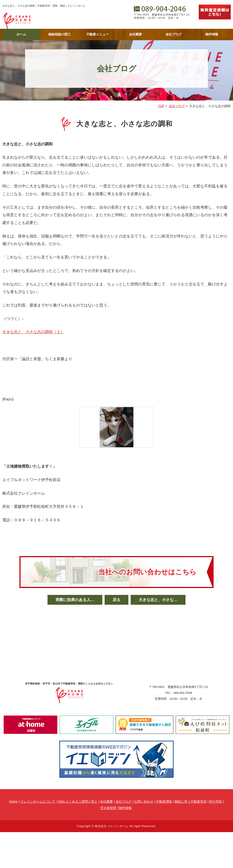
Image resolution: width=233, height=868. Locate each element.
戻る (116, 600)
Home (13, 801)
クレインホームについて (38, 801)
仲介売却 (215, 801)
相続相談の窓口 (59, 34)
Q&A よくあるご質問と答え (78, 801)
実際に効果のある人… (75, 600)
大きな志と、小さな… (158, 600)
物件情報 (212, 34)
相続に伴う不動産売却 (191, 801)
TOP (161, 106)
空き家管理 (108, 808)
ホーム (21, 34)
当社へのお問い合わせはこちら (147, 572)
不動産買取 (164, 801)
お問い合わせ (144, 801)
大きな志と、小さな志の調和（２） (33, 332)
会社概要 (135, 34)
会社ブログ (174, 34)
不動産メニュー (98, 34)
